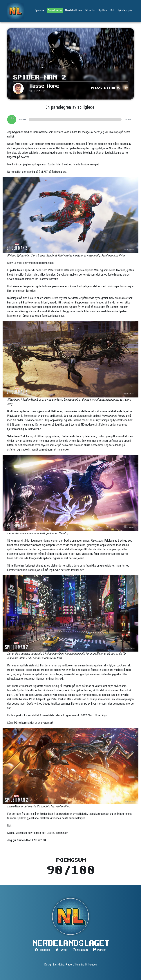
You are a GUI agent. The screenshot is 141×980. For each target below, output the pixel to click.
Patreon (100, 950)
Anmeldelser (55, 10)
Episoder (40, 10)
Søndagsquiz (125, 10)
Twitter (62, 950)
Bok (113, 10)
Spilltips (103, 10)
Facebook (42, 950)
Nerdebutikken (73, 10)
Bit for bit (90, 10)
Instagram (80, 950)
